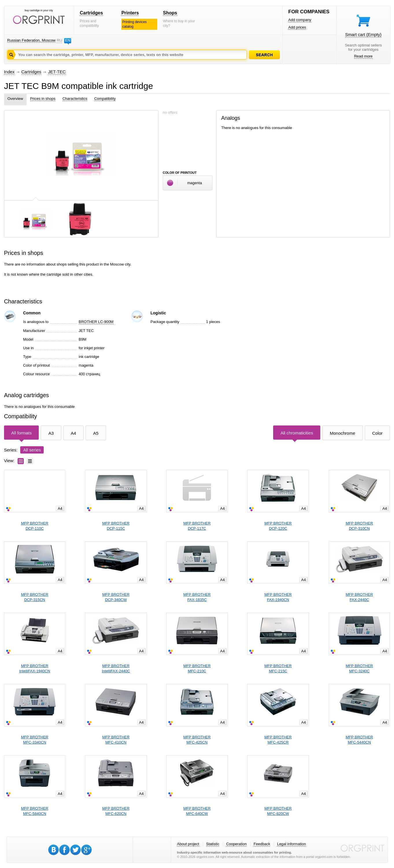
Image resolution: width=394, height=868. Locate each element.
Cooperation (236, 844)
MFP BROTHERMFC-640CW (197, 811)
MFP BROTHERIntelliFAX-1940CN (35, 668)
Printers (130, 13)
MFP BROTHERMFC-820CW (278, 811)
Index (9, 72)
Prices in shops (43, 99)
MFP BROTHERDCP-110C (35, 526)
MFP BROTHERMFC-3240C (359, 668)
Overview (15, 99)
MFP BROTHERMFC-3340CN (35, 740)
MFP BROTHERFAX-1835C (197, 597)
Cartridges (91, 13)
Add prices (297, 27)
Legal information (291, 844)
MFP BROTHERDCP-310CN (359, 526)
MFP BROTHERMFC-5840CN (35, 811)
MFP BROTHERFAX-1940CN (278, 597)
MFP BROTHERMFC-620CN (116, 811)
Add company (300, 20)
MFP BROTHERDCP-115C (116, 526)
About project (188, 844)
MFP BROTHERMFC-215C (278, 668)
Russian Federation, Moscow (32, 40)
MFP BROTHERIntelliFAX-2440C (116, 668)
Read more (363, 56)
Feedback (262, 844)
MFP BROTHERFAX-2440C (359, 597)
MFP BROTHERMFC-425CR (278, 740)
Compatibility (105, 99)
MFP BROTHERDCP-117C (197, 526)
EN (68, 40)
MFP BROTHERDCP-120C (278, 526)
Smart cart (363, 34)
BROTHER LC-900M (96, 322)
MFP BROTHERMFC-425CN (197, 740)
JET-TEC (57, 72)
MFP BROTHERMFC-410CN (116, 740)
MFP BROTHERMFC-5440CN (359, 740)
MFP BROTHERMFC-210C (197, 668)
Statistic (213, 844)
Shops (170, 13)
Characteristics (75, 99)
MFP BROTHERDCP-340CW (116, 597)
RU (59, 40)
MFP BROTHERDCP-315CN (35, 597)
